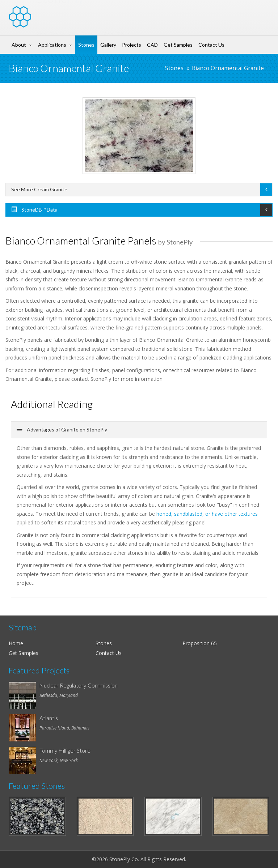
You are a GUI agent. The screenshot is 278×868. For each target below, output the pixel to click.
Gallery (108, 45)
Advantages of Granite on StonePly (66, 429)
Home (16, 643)
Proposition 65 (200, 643)
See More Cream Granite (39, 189)
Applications (52, 45)
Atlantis (49, 718)
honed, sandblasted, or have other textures (207, 514)
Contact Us (211, 45)
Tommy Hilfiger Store (65, 750)
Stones (86, 45)
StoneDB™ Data (34, 210)
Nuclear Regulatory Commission (79, 685)
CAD (152, 45)
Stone (60, 12)
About (19, 45)
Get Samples (178, 45)
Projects (132, 45)
